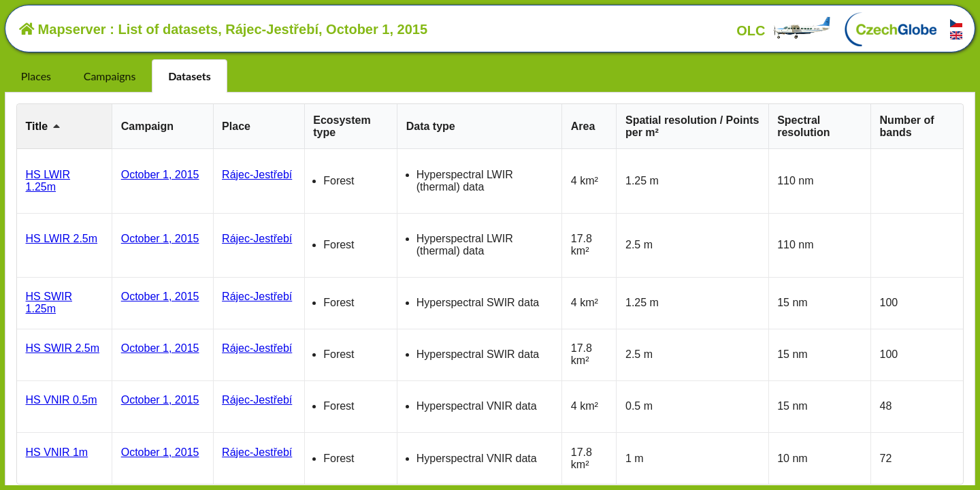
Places (36, 76)
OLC (784, 31)
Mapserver (63, 29)
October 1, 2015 (160, 175)
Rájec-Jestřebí (257, 175)
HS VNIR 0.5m (62, 400)
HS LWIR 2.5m (62, 239)
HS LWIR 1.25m (48, 181)
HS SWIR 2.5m (63, 348)
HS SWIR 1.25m (49, 303)
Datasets (190, 76)
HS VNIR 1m (57, 452)
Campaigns (110, 76)
